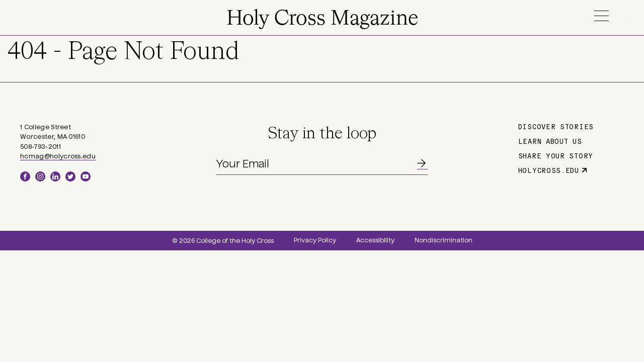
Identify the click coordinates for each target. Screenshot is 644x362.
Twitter (70, 176)
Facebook (25, 176)
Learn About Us (550, 141)
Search (630, 16)
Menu (601, 16)
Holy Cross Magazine (322, 19)
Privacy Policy (315, 240)
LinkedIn (55, 176)
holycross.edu (549, 170)
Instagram (40, 176)
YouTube (86, 176)
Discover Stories (556, 126)
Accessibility (375, 240)
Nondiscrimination (444, 240)
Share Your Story (556, 155)
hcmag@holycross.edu (58, 156)
